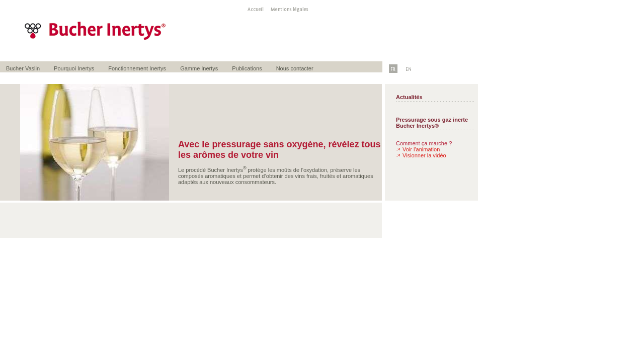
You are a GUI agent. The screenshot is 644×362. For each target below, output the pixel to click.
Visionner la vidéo (424, 155)
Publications (247, 68)
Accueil (253, 9)
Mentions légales (286, 9)
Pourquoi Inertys (74, 68)
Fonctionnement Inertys (137, 68)
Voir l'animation (421, 149)
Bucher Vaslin (23, 68)
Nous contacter (295, 68)
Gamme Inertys (199, 68)
